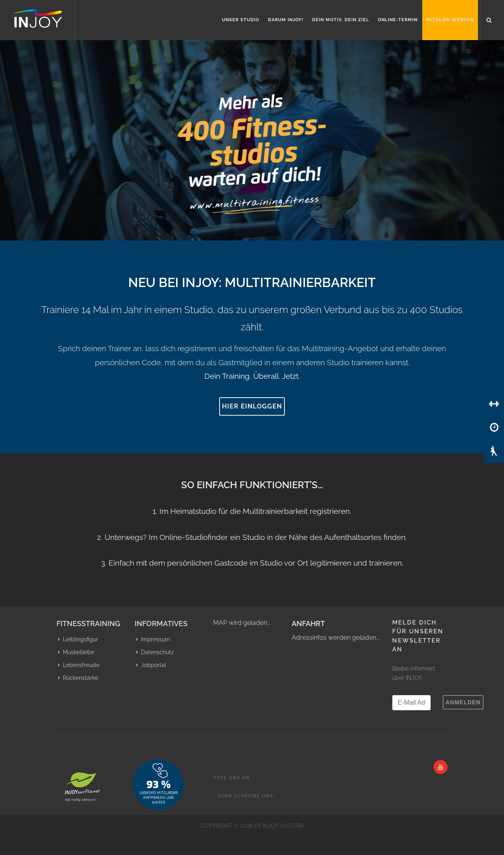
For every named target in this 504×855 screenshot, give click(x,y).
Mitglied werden (450, 20)
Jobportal (154, 665)
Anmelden (463, 702)
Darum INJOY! (286, 20)
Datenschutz (157, 652)
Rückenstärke (81, 678)
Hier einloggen (252, 406)
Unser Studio (241, 20)
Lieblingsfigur (81, 639)
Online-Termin (398, 20)
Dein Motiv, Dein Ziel (341, 20)
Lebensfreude (81, 665)
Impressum (156, 639)
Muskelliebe (79, 652)
